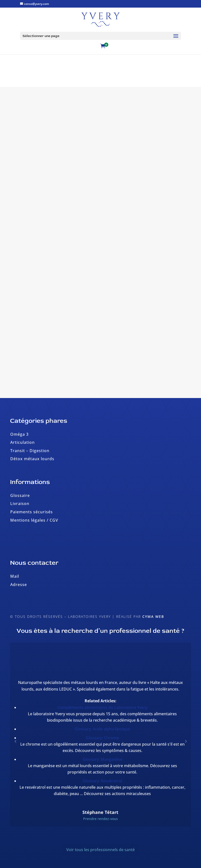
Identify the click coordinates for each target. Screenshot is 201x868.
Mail (15, 576)
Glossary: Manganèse (102, 759)
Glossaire (20, 495)
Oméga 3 (19, 434)
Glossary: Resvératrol (102, 781)
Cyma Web (153, 616)
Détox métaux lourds (32, 459)
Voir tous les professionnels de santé (100, 850)
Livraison (20, 504)
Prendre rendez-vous (100, 819)
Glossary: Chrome (102, 738)
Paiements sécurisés (32, 512)
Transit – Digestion (30, 451)
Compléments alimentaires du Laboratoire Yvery (102, 707)
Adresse (19, 585)
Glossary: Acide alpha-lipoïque (102, 729)
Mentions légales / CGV (34, 520)
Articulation (22, 442)
